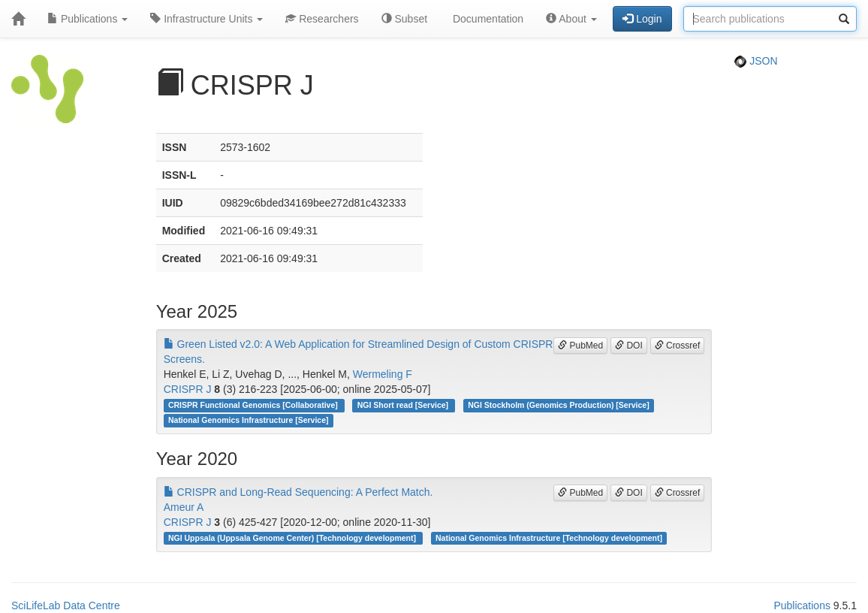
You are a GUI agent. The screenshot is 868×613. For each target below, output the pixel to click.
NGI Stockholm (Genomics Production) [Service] (559, 405)
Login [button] (642, 19)
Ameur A (184, 507)
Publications (87, 19)
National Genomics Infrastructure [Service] (249, 420)
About (571, 19)
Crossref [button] (678, 346)
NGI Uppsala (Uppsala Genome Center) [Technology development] (293, 538)
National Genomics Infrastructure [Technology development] (549, 538)
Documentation (487, 19)
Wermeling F (383, 374)
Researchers (322, 19)
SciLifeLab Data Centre (66, 605)
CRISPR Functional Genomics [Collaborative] (254, 405)
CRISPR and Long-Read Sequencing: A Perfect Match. (298, 492)
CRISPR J (188, 389)
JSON (756, 61)
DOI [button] (629, 346)
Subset (404, 19)
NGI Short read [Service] (404, 405)
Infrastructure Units (206, 19)
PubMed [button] (580, 346)
